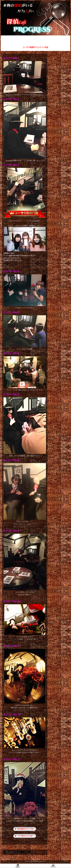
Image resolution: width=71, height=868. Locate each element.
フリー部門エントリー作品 (25, 836)
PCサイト (53, 866)
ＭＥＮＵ (18, 866)
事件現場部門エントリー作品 (25, 829)
